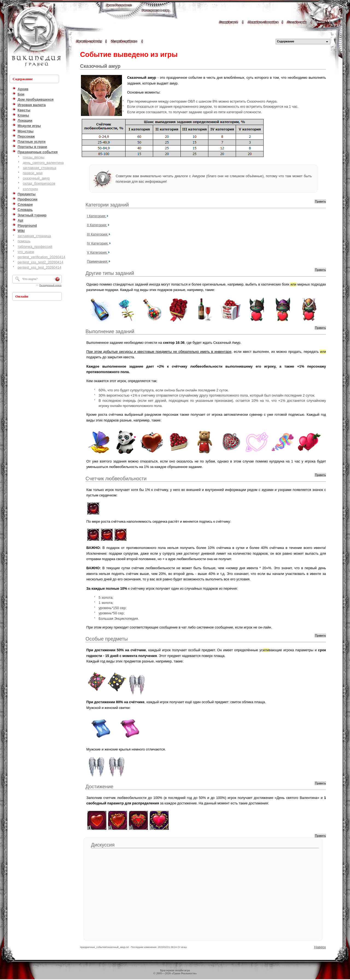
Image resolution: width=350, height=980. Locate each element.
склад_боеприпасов (39, 183)
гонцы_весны (33, 157)
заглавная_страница (39, 168)
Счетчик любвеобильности (116, 479)
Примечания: (97, 261)
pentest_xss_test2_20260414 (40, 262)
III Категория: (98, 234)
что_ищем (26, 252)
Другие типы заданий (110, 273)
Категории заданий (107, 205)
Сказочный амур (100, 66)
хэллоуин (30, 189)
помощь (24, 241)
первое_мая (33, 173)
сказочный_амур (36, 178)
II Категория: (97, 225)
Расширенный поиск (50, 285)
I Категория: (97, 216)
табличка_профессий (35, 247)
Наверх (320, 947)
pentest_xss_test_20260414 (39, 267)
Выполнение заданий (110, 331)
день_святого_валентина (43, 163)
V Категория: (97, 252)
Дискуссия (103, 845)
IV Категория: (98, 243)
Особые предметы (107, 639)
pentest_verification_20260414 (41, 257)
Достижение (100, 787)
